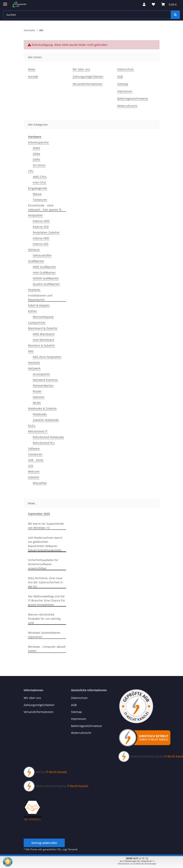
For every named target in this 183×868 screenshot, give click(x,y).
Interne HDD (41, 238)
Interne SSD (41, 244)
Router (37, 391)
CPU (31, 171)
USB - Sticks (36, 460)
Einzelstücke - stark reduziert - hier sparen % (45, 207)
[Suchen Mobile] (87, 15)
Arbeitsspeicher (38, 142)
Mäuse (37, 194)
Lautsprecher (37, 322)
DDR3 (36, 148)
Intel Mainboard (43, 340)
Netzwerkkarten (43, 386)
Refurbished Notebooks (48, 437)
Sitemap (123, 84)
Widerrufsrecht (127, 106)
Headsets (34, 290)
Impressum (125, 91)
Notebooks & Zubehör (42, 408)
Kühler (32, 311)
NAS (31, 351)
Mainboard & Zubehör (43, 328)
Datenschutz (126, 69)
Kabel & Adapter (39, 305)
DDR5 (36, 160)
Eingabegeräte (38, 188)
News (32, 69)
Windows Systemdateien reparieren (44, 635)
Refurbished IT (38, 431)
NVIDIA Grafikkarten (46, 278)
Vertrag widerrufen (44, 843)
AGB (120, 77)
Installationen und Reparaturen (40, 297)
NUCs (32, 426)
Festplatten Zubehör (46, 232)
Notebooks (40, 414)
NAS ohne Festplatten (47, 357)
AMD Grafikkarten (44, 267)
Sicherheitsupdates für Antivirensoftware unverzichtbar (43, 564)
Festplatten (35, 215)
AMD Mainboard (44, 334)
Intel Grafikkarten (44, 273)
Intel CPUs (39, 182)
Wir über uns (81, 69)
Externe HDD (41, 221)
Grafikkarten (36, 261)
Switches (39, 397)
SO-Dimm (39, 165)
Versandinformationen (88, 84)
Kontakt (33, 77)
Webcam (34, 471)
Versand (73, 849)
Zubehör (34, 477)
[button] (144, 4)
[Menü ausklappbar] (5, 2)
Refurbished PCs (44, 443)
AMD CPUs (40, 177)
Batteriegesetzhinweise (133, 98)
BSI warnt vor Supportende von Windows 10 (46, 526)
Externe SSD (41, 227)
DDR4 (36, 154)
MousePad (40, 483)
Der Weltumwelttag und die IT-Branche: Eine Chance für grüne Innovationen (47, 600)
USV (31, 466)
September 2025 (39, 514)
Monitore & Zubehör (41, 345)
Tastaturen (40, 200)
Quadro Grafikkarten (46, 284)
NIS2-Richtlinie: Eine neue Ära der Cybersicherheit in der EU (46, 582)
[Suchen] (175, 15)
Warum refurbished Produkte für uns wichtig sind (44, 619)
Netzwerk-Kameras (45, 380)
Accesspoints (41, 374)
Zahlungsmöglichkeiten (88, 77)
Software (34, 449)
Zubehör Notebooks (46, 420)
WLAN (37, 403)
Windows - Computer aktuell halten (47, 649)
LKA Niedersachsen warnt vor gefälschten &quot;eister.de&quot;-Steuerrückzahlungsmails (45, 544)
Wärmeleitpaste (43, 317)
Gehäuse (34, 250)
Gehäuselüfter (42, 255)
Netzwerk (34, 368)
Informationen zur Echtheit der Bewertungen (137, 864)
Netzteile (34, 363)
